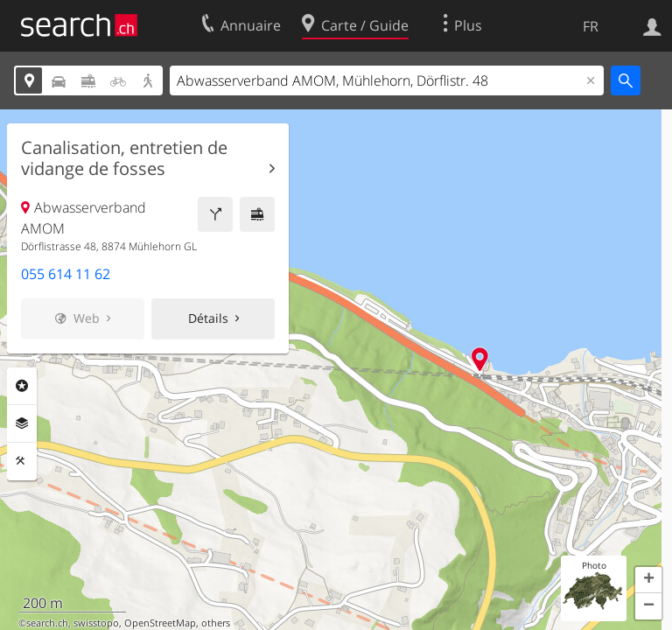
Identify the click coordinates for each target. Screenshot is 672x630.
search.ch (47, 623)
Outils (22, 461)
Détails (208, 318)
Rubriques (22, 386)
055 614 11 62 (66, 274)
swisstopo (96, 623)
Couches (22, 423)
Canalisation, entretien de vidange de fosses (124, 158)
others (216, 623)
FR (591, 26)
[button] (648, 580)
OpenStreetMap (160, 623)
